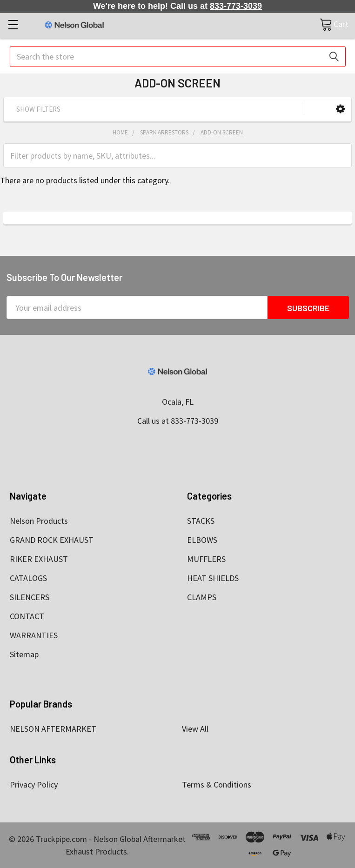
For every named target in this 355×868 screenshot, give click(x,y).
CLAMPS (202, 597)
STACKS (201, 521)
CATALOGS (28, 578)
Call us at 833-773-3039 (178, 421)
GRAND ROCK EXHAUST (52, 540)
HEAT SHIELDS (213, 578)
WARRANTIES (34, 635)
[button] (340, 109)
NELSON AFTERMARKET (53, 729)
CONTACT (27, 616)
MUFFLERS (206, 559)
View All (195, 729)
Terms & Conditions (217, 785)
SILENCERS (30, 597)
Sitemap (24, 654)
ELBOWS (202, 540)
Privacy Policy (34, 785)
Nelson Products (39, 521)
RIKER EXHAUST (39, 559)
